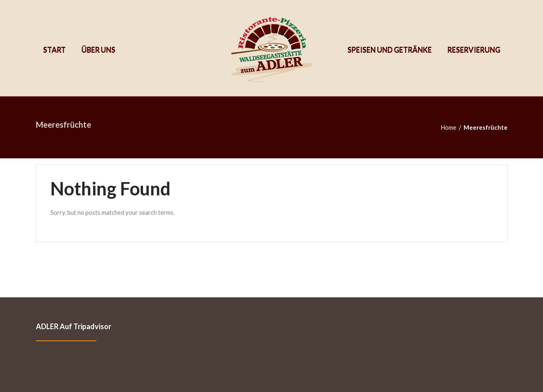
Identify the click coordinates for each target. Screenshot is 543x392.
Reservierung (473, 50)
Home (448, 127)
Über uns (98, 50)
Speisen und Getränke (390, 50)
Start (54, 50)
